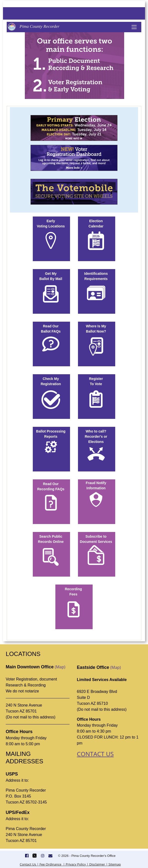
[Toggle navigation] (134, 27)
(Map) (60, 667)
